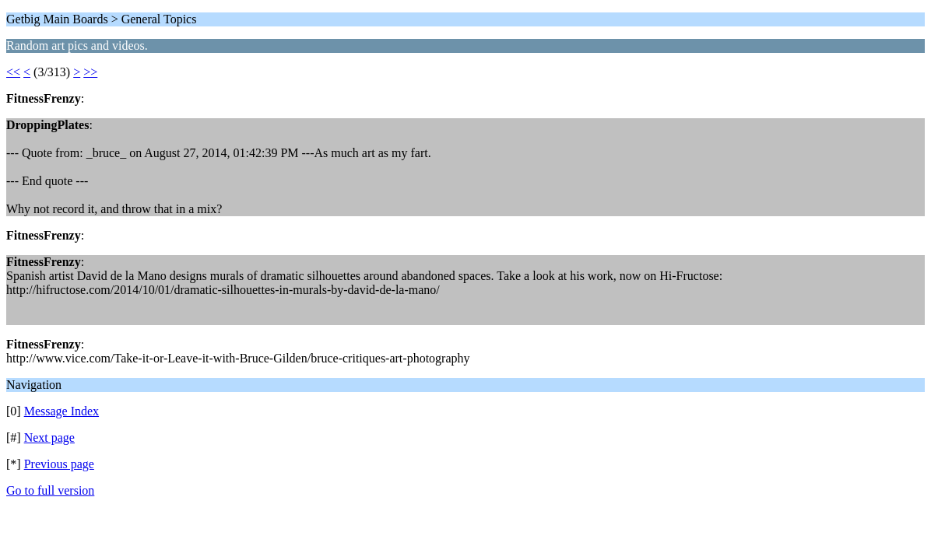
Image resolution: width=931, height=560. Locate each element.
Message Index (61, 411)
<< (13, 72)
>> (90, 72)
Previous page (59, 464)
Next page (49, 437)
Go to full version (50, 490)
